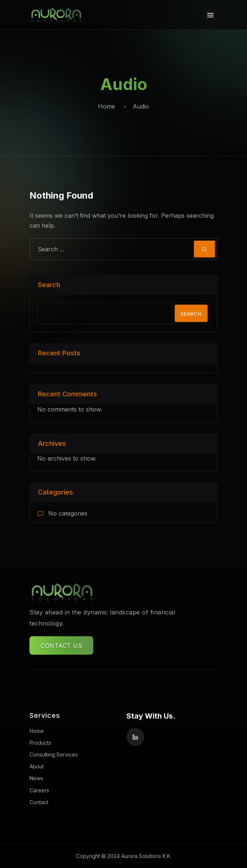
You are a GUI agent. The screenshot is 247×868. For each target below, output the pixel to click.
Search (49, 285)
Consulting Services (54, 755)
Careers (39, 790)
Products (40, 743)
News (36, 778)
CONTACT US (61, 645)
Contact (39, 802)
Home (107, 106)
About (37, 766)
